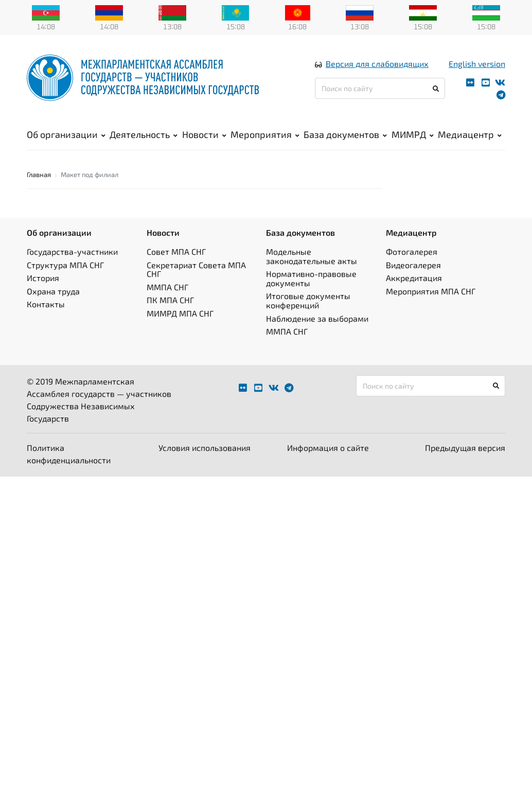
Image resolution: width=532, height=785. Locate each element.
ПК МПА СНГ (170, 300)
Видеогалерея (413, 265)
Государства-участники (72, 251)
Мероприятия (265, 134)
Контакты (46, 304)
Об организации (66, 134)
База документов (345, 134)
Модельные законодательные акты (312, 256)
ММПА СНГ (167, 287)
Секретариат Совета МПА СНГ (196, 269)
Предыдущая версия (465, 448)
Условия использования (205, 448)
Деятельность (144, 134)
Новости (204, 134)
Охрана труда (53, 291)
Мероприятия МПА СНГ (431, 291)
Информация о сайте (328, 448)
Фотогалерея (412, 251)
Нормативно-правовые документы (311, 278)
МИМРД (413, 134)
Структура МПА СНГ (65, 265)
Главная (39, 175)
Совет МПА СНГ (176, 251)
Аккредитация (414, 278)
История (43, 278)
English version (477, 64)
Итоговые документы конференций (308, 300)
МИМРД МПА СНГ (180, 313)
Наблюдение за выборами (317, 318)
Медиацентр (470, 134)
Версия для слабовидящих (377, 64)
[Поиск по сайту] (380, 88)
